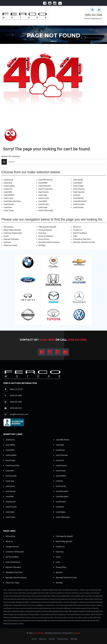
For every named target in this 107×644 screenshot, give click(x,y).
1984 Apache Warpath (47, 227)
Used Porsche (79, 204)
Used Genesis (79, 189)
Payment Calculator (11, 239)
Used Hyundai (79, 192)
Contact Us (78, 230)
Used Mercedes (61, 491)
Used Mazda (78, 198)
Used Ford (8, 189)
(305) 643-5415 (16, 408)
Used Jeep (43, 195)
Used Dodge (78, 186)
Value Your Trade (10, 245)
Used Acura (8, 180)
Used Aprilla (78, 180)
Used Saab (43, 207)
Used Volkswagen (46, 210)
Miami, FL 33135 (16, 389)
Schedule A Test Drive (82, 239)
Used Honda (43, 192)
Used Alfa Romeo (45, 180)
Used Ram (8, 207)
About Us (77, 227)
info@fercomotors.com (19, 414)
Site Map (42, 245)
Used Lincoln (44, 198)
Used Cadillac (9, 186)
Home (6, 236)
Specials (7, 242)
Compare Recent (45, 230)
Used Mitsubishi (80, 201)
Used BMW (43, 183)
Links (75, 236)
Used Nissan (9, 204)
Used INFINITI (9, 195)
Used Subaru (78, 207)
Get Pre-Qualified (80, 233)
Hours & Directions (46, 236)
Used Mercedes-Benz (12, 201)
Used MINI (42, 201)
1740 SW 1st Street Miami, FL (93, 19)
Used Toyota (9, 210)
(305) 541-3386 (94, 15)
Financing (42, 233)
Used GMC (8, 192)
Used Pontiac (44, 204)
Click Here (47, 340)
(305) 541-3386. (78, 340)
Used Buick (78, 183)
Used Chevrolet (44, 186)
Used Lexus (8, 198)
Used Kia (77, 195)
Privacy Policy (44, 239)
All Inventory (8, 227)
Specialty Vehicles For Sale (84, 242)
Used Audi (8, 183)
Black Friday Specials (12, 230)
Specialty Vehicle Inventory (49, 242)
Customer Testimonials (13, 233)
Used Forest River (45, 189)
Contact (52, 639)
